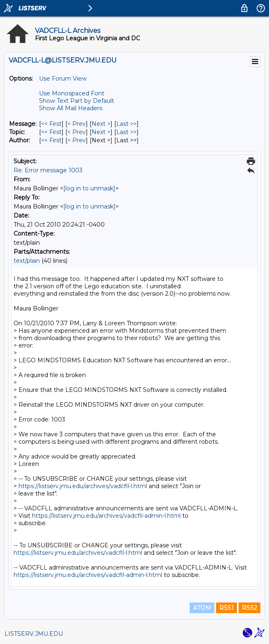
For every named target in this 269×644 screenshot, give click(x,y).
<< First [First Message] (51, 124)
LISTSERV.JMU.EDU (34, 634)
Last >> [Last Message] (126, 124)
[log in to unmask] (89, 188)
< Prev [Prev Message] (77, 124)
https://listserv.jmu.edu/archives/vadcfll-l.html (83, 486)
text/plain (27, 261)
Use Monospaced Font (72, 93)
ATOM (202, 608)
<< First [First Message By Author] (51, 140)
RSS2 (249, 608)
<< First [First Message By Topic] (51, 132)
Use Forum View (63, 79)
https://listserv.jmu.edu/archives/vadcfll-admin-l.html (106, 516)
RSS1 (226, 608)
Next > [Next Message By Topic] (101, 132)
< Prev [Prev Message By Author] (77, 140)
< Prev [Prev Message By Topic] (77, 132)
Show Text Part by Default (77, 101)
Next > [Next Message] (101, 124)
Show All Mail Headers (71, 108)
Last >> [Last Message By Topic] (126, 132)
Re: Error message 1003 (48, 170)
